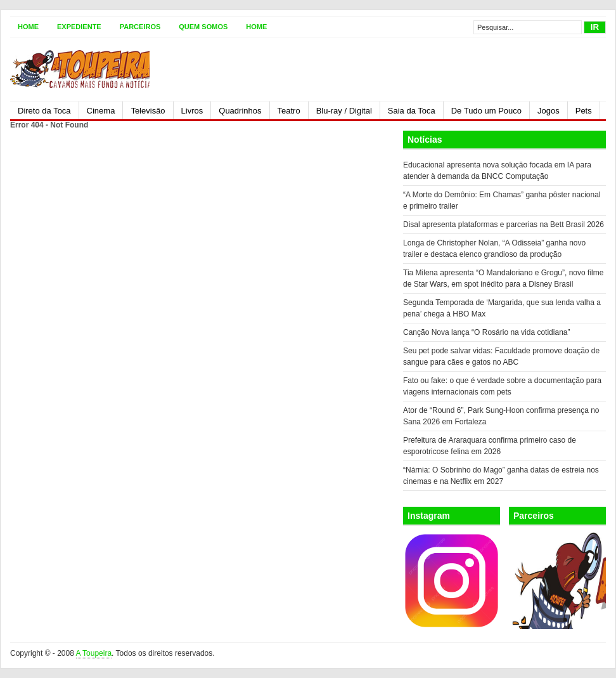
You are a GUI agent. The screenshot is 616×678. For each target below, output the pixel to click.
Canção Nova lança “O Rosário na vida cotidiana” (486, 332)
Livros (192, 111)
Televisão (148, 111)
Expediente (79, 27)
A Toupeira (94, 653)
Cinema (101, 111)
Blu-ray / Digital (344, 111)
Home (28, 27)
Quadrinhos (240, 111)
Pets (584, 111)
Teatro (289, 111)
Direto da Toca (44, 111)
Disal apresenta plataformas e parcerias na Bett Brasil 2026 (504, 225)
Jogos (549, 111)
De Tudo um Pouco (486, 111)
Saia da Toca (412, 111)
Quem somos (203, 27)
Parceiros (140, 27)
